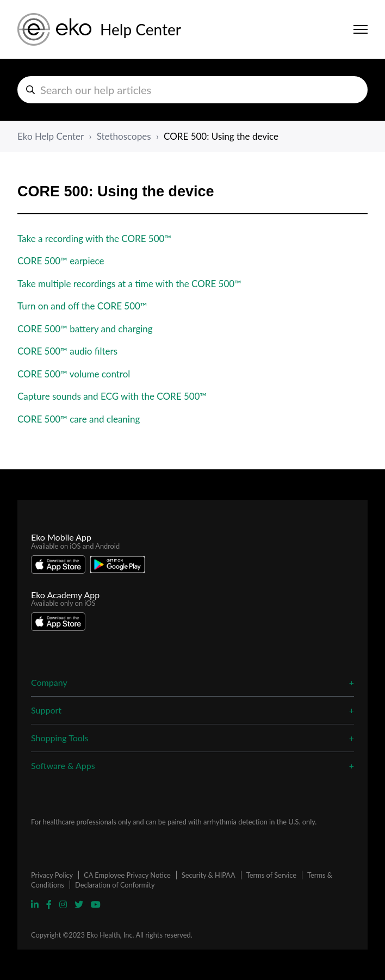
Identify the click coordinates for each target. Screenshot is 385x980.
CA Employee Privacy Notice (127, 875)
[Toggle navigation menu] (361, 29)
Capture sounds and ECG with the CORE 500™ (112, 396)
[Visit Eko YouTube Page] (96, 904)
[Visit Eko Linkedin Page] (36, 904)
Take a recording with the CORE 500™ (94, 238)
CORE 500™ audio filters (67, 351)
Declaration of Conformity (115, 885)
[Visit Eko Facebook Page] (50, 904)
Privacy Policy (52, 875)
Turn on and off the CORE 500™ (82, 306)
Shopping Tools (60, 738)
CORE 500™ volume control (74, 374)
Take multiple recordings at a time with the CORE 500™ (129, 284)
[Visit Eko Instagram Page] (64, 904)
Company (49, 682)
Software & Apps (63, 765)
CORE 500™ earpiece (61, 261)
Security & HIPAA (209, 875)
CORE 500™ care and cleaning (79, 419)
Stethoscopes (124, 136)
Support (46, 710)
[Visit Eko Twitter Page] (80, 904)
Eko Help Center (51, 136)
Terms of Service (271, 875)
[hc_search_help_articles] (192, 90)
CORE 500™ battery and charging (85, 329)
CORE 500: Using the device (221, 136)
